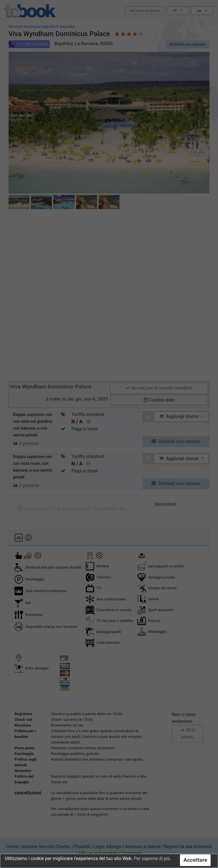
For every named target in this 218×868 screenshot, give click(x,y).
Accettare (195, 860)
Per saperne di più (152, 858)
